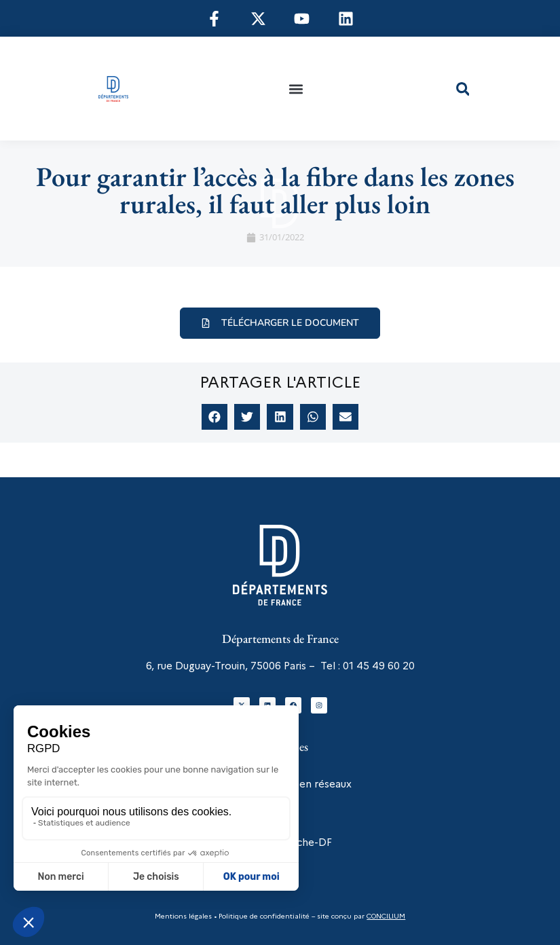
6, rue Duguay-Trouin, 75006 (213, 666)
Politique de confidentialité (263, 916)
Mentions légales (183, 916)
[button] (296, 89)
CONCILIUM (386, 916)
